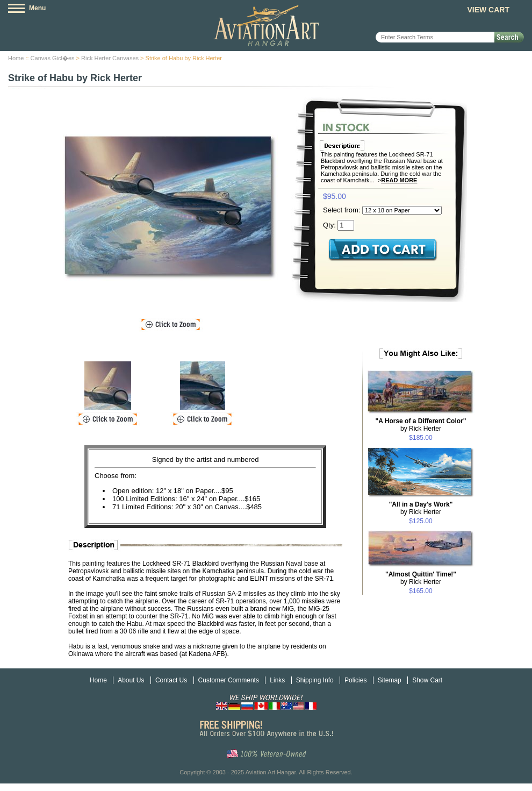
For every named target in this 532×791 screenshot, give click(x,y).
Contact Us (171, 680)
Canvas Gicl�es (53, 58)
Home (16, 58)
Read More (399, 180)
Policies (355, 680)
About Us (131, 680)
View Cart (488, 10)
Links (277, 680)
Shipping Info (315, 680)
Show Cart (427, 680)
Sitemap (390, 680)
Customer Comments (229, 680)
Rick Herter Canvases (110, 58)
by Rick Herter (421, 425)
